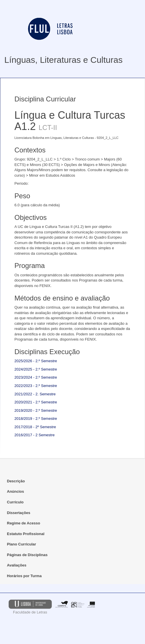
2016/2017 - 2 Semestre (34, 435)
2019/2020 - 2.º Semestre (36, 410)
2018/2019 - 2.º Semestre (36, 419)
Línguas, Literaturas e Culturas (63, 60)
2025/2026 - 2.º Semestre (36, 361)
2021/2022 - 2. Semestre (35, 394)
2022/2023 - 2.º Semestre (36, 386)
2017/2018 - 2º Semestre (35, 427)
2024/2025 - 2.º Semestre (36, 369)
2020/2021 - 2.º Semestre (36, 402)
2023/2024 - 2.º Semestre (36, 377)
